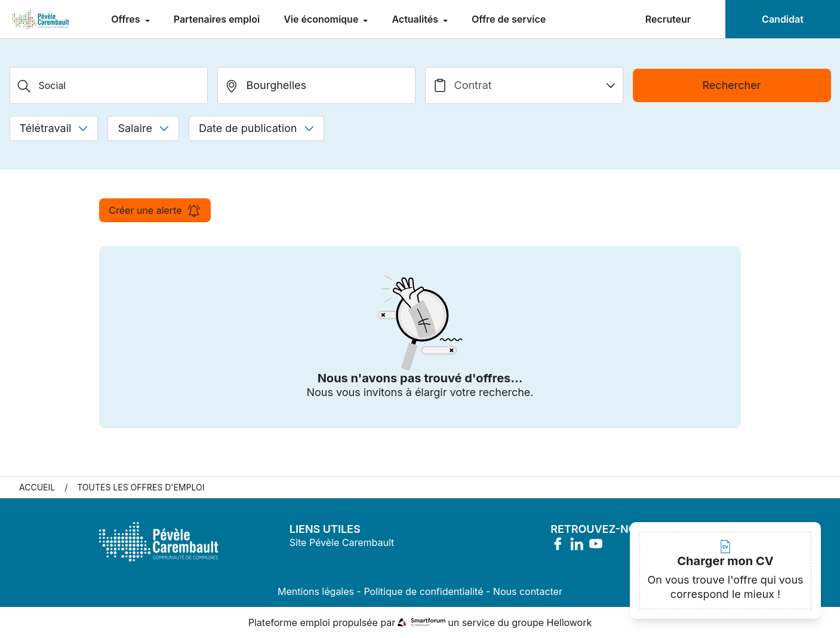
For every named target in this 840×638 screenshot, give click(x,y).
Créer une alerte (155, 210)
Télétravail (54, 128)
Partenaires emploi (217, 19)
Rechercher (732, 85)
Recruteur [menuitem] (668, 19)
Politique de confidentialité (423, 591)
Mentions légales (316, 591)
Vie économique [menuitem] (322, 19)
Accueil (37, 487)
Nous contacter (528, 591)
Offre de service (509, 19)
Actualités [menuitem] (416, 19)
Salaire (143, 128)
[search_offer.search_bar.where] (316, 85)
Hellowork (570, 622)
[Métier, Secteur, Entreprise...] (109, 85)
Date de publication (256, 128)
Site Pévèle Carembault (342, 542)
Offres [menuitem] (127, 19)
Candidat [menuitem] (783, 19)
